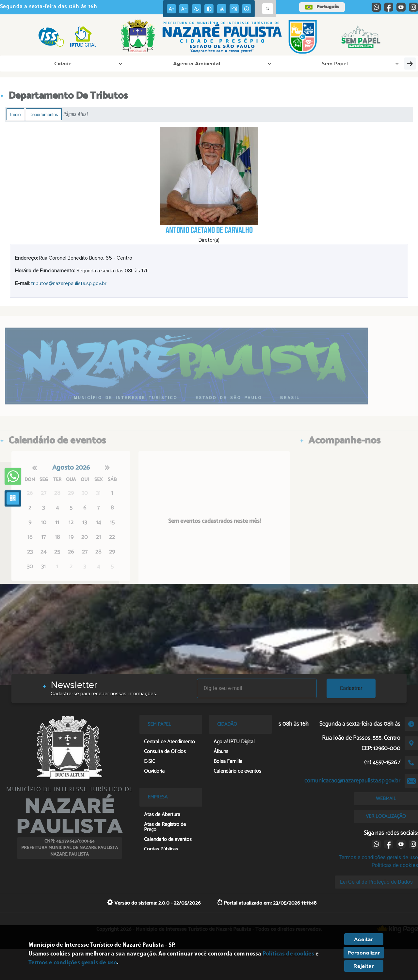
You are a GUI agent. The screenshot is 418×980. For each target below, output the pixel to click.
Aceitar (364, 939)
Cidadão (267, 63)
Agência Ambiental (67, 63)
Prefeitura (156, 63)
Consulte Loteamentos (319, 63)
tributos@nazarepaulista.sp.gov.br (69, 283)
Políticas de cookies (395, 865)
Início (15, 114)
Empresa (233, 63)
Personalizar (364, 953)
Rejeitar (364, 966)
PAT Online (192, 63)
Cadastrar (351, 688)
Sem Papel (117, 63)
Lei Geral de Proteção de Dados (376, 882)
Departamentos (44, 114)
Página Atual (76, 114)
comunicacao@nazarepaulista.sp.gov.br (352, 781)
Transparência (377, 63)
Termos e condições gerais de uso (378, 857)
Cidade (21, 63)
